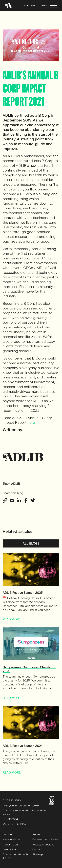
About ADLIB (11, 845)
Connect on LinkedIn (45, 840)
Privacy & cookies (43, 845)
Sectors (37, 835)
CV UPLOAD (28, 6)
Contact (37, 850)
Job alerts (9, 835)
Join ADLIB (9, 850)
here (31, 422)
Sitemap (38, 855)
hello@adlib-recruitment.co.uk (21, 806)
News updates (11, 840)
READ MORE (12, 620)
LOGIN (43, 6)
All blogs (31, 544)
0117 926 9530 (12, 801)
